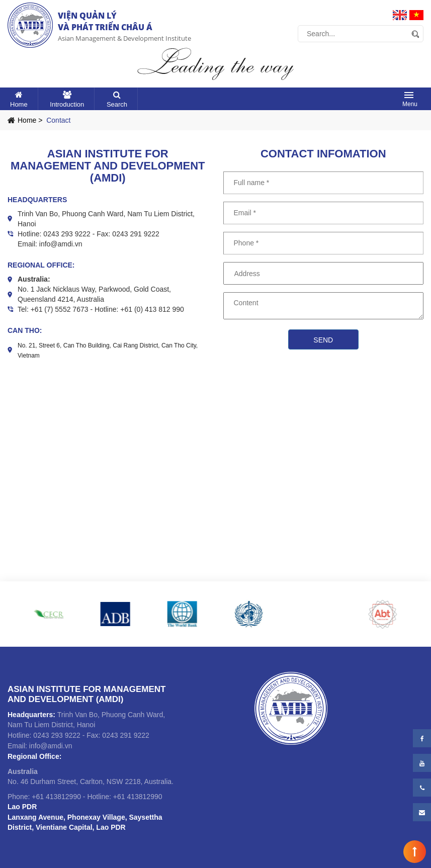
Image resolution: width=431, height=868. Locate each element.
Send (323, 340)
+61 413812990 (56, 797)
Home (19, 104)
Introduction (67, 104)
